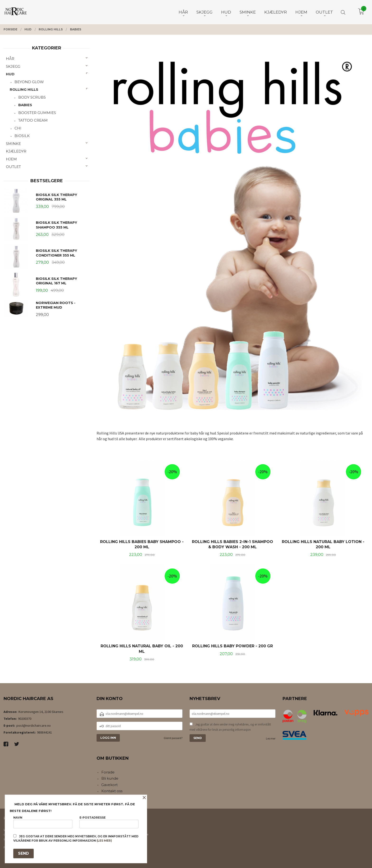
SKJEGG (13, 66)
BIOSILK (22, 136)
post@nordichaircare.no (34, 725)
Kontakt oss (112, 791)
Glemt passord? (173, 738)
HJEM (11, 159)
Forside (108, 772)
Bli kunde (110, 778)
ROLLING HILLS (24, 89)
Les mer (271, 738)
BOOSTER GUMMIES (37, 113)
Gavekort (109, 785)
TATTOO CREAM (33, 120)
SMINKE (13, 144)
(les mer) (104, 841)
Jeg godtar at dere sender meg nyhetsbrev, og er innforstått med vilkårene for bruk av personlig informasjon (230, 727)
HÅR (10, 59)
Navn (43, 822)
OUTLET (13, 167)
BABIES (25, 105)
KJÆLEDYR (16, 151)
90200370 (25, 719)
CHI (18, 128)
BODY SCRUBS (32, 97)
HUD (10, 74)
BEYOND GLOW (29, 82)
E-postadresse (109, 822)
